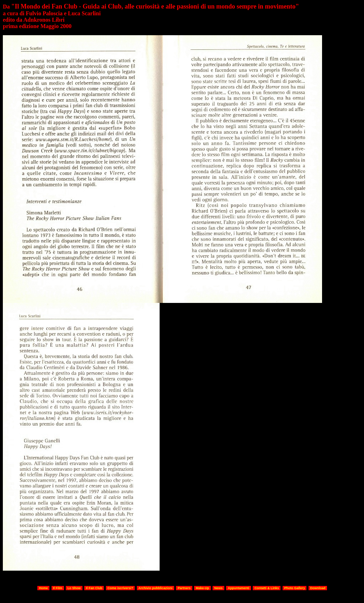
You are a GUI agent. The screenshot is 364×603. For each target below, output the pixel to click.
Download (318, 588)
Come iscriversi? (120, 588)
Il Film (58, 588)
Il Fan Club (94, 588)
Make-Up (203, 588)
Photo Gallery (295, 588)
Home (44, 588)
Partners (184, 588)
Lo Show (74, 588)
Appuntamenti (239, 588)
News (219, 588)
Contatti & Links (267, 588)
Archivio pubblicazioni (155, 588)
